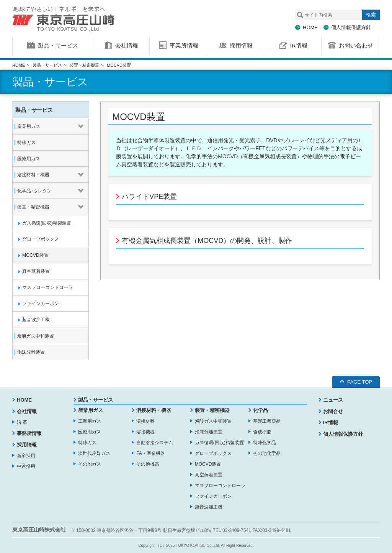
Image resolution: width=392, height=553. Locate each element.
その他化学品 (267, 453)
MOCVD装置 (208, 464)
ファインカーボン (213, 496)
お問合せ (333, 411)
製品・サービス (47, 65)
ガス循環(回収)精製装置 (219, 443)
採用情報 (27, 445)
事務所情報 (29, 433)
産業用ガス (91, 410)
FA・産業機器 (151, 453)
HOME (310, 27)
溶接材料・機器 (154, 410)
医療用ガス (90, 432)
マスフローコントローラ (220, 486)
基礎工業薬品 (267, 421)
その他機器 (148, 464)
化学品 (261, 410)
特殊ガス (87, 443)
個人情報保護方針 (351, 27)
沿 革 (22, 422)
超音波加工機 (209, 507)
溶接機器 (145, 432)
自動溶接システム (155, 443)
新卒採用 (26, 456)
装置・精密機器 (84, 65)
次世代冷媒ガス (94, 453)
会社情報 (27, 411)
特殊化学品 (265, 443)
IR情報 (331, 423)
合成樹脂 (262, 432)
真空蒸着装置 (209, 475)
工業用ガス (90, 421)
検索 (371, 15)
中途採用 (26, 466)
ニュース (333, 400)
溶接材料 (145, 421)
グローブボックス (213, 453)
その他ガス (90, 464)
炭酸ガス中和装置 (213, 421)
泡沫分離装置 (209, 432)
